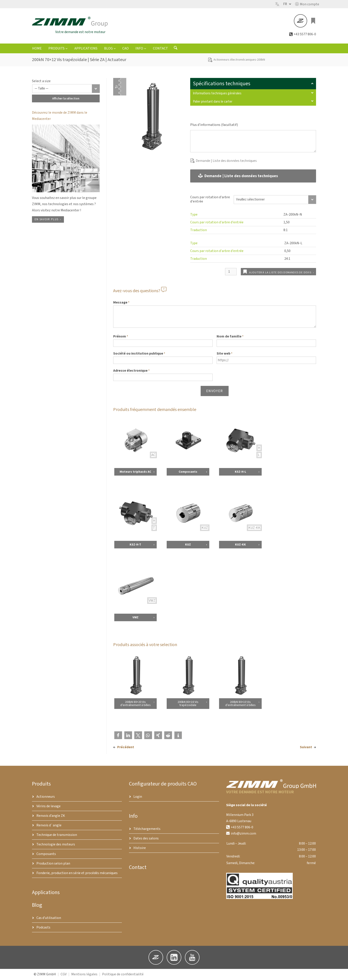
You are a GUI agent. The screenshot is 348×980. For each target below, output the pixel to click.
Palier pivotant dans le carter (253, 102)
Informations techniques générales (253, 94)
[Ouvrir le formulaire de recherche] (176, 50)
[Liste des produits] (313, 21)
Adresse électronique (131, 371)
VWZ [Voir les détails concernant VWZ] (135, 618)
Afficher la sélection (66, 99)
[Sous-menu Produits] (67, 49)
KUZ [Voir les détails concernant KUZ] (188, 545)
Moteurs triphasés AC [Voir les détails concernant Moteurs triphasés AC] (135, 472)
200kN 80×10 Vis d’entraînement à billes (240, 704)
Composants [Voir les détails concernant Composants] (188, 472)
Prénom (121, 337)
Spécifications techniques (253, 84)
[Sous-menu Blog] (115, 49)
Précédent (126, 748)
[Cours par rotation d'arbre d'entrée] (275, 200)
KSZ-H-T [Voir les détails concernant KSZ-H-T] (135, 545)
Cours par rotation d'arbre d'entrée (210, 200)
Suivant (306, 748)
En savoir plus (46, 220)
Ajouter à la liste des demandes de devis (280, 273)
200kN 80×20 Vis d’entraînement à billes (135, 704)
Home (37, 49)
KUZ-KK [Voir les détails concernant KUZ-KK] (240, 545)
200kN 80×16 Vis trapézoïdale (188, 704)
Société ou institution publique (139, 354)
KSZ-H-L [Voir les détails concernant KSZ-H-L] (240, 472)
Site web (224, 354)
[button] (307, 4)
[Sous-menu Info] (145, 49)
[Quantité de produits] (231, 272)
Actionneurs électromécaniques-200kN (239, 60)
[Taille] (66, 89)
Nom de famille (230, 337)
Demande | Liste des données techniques (226, 161)
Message (121, 303)
